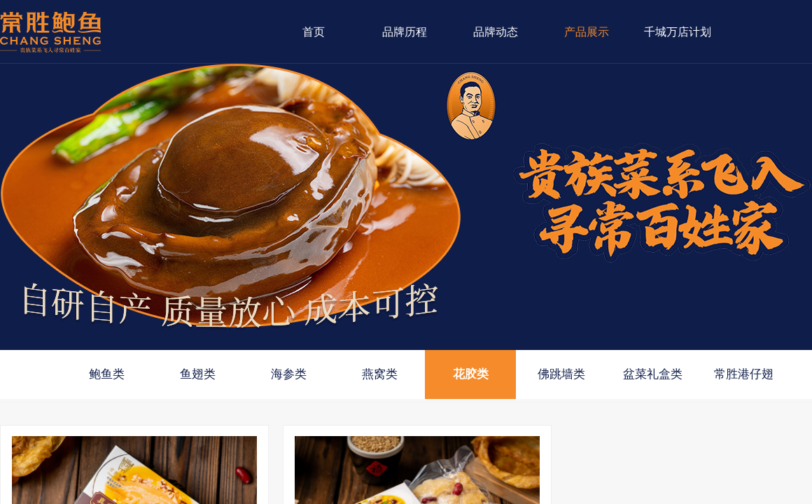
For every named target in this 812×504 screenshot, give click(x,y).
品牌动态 (496, 32)
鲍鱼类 (107, 374)
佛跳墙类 (561, 374)
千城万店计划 (678, 32)
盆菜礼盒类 (653, 374)
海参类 (289, 374)
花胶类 (471, 374)
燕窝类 (380, 374)
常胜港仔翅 (744, 374)
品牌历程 (405, 32)
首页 (314, 32)
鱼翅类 (198, 374)
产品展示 (587, 32)
